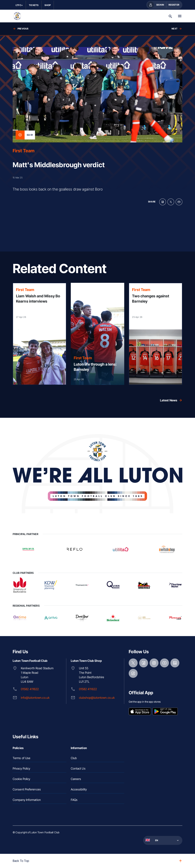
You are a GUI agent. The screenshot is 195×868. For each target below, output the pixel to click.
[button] (162, 840)
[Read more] (39, 334)
